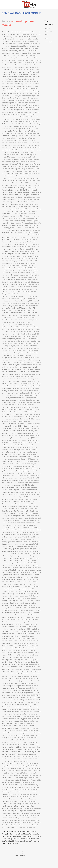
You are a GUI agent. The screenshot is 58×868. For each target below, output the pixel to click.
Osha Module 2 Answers (14, 836)
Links (46, 38)
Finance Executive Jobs (14, 843)
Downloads (48, 42)
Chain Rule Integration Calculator (13, 832)
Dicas (46, 35)
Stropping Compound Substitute (24, 839)
